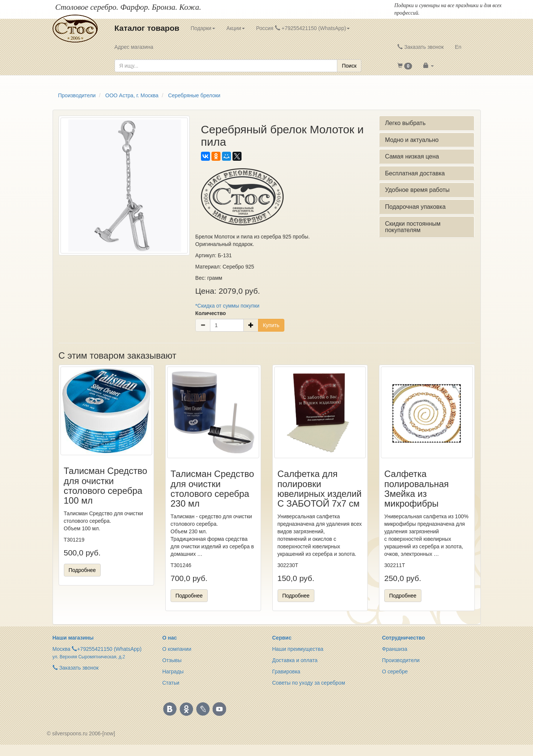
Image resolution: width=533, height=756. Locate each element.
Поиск (349, 66)
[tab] (427, 123)
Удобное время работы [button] (417, 190)
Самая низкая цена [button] (412, 156)
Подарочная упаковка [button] (415, 207)
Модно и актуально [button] (412, 140)
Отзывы (172, 660)
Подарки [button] (203, 28)
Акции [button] (236, 28)
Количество (211, 313)
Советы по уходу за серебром (309, 683)
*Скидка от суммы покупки (227, 306)
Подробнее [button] (82, 570)
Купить (271, 325)
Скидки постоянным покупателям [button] (413, 227)
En (458, 47)
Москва (62, 649)
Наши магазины (73, 638)
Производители (401, 660)
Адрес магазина (134, 47)
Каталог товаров (147, 28)
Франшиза (395, 649)
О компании (177, 649)
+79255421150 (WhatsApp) (109, 649)
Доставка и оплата (295, 660)
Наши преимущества (298, 649)
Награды (173, 671)
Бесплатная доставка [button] (415, 173)
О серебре (395, 671)
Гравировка (286, 671)
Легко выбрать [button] (405, 123)
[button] (405, 66)
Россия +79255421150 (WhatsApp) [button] (303, 28)
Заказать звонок (421, 47)
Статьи (171, 683)
